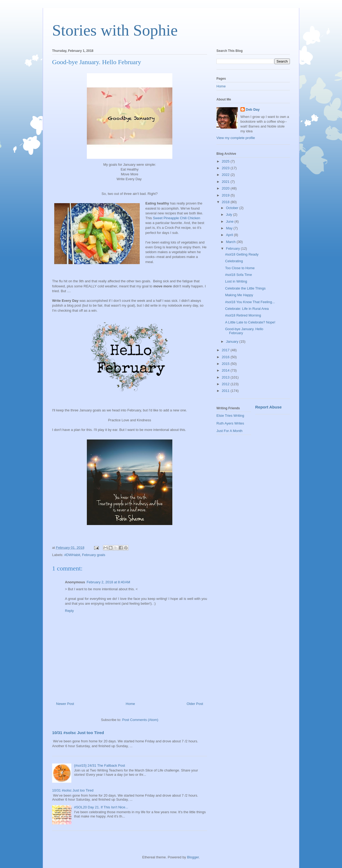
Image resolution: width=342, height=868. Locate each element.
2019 (226, 195)
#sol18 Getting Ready (242, 254)
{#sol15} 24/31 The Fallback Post (100, 765)
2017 (226, 350)
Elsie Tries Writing (230, 416)
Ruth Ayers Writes (230, 423)
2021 (226, 182)
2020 (226, 188)
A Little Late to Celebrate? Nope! (250, 322)
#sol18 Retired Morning (243, 315)
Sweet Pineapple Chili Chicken (176, 218)
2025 (226, 161)
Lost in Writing (236, 281)
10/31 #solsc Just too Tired (78, 733)
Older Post (195, 704)
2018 (226, 202)
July (230, 215)
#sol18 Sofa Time (238, 275)
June (230, 221)
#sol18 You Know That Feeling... (250, 302)
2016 (226, 357)
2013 (226, 377)
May (230, 228)
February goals (94, 555)
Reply (69, 611)
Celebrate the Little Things (245, 288)
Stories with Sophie (115, 30)
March (231, 242)
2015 (226, 364)
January (233, 342)
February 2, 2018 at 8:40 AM (108, 582)
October (233, 208)
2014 (226, 370)
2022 (226, 175)
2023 (226, 168)
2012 (226, 384)
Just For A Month (230, 431)
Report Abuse (268, 407)
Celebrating (234, 261)
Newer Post (65, 704)
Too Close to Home (240, 268)
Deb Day (253, 109)
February (234, 248)
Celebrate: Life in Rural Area (247, 309)
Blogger (193, 857)
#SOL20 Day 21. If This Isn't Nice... (101, 807)
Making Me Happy (239, 295)
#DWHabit (72, 555)
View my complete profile (236, 138)
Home (131, 704)
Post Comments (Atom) (140, 720)
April (230, 235)
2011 (226, 391)
